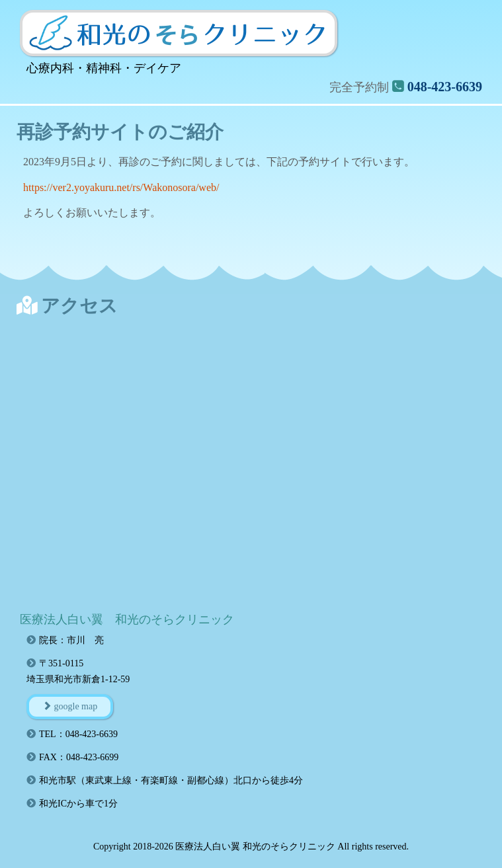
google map (70, 706)
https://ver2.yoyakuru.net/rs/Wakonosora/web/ (121, 187)
